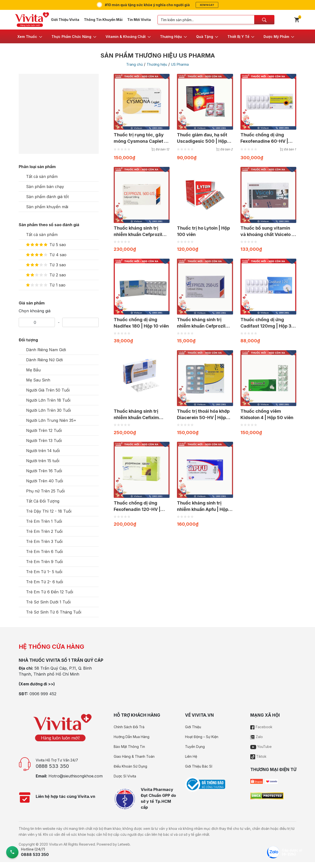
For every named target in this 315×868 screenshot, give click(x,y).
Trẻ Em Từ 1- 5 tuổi (44, 572)
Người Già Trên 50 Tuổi (48, 390)
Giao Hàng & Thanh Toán (134, 756)
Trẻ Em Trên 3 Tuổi (44, 541)
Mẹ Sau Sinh (38, 380)
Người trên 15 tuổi (43, 461)
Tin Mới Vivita (139, 20)
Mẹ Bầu (33, 370)
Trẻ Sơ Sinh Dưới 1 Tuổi (48, 602)
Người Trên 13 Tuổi (44, 441)
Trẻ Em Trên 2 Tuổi (44, 531)
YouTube (261, 747)
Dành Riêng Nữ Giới (44, 360)
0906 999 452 (43, 694)
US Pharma (180, 64)
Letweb (124, 844)
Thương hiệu (157, 64)
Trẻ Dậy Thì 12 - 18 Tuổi (49, 511)
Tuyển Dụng (195, 747)
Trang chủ (134, 64)
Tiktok (258, 756)
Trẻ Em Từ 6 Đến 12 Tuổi (50, 592)
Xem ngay (207, 5)
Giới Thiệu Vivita (65, 20)
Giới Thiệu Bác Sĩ (199, 766)
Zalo (257, 737)
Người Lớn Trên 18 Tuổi (48, 400)
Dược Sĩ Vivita (125, 776)
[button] (30, 36)
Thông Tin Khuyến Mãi (103, 20)
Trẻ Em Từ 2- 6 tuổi (45, 582)
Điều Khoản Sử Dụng (130, 766)
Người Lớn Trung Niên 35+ (51, 420)
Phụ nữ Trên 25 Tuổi (45, 491)
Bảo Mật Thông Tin (129, 747)
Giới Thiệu (193, 727)
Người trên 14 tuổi (43, 451)
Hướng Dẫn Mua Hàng (132, 737)
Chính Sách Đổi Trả (129, 727)
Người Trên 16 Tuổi (44, 471)
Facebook (261, 727)
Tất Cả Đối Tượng (43, 501)
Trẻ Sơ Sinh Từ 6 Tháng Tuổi (54, 612)
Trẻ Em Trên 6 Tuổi (44, 552)
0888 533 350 (52, 766)
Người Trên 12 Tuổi (44, 430)
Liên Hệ (191, 756)
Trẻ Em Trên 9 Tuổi (44, 562)
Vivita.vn (56, 844)
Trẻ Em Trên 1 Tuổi (44, 521)
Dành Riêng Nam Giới (46, 350)
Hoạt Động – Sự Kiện (202, 737)
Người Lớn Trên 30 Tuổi (48, 410)
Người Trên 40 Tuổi (45, 481)
